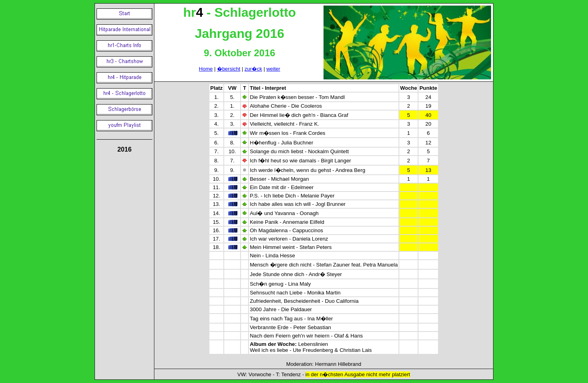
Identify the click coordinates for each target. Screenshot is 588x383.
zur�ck (253, 69)
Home (206, 69)
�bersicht (229, 69)
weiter (273, 69)
